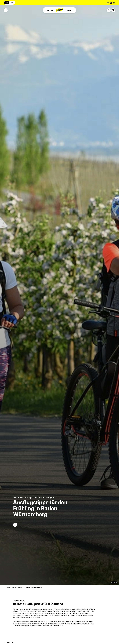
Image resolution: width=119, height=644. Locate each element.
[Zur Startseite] (59, 10)
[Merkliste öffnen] (113, 10)
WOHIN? (69, 10)
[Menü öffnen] (6, 10)
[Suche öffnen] (109, 10)
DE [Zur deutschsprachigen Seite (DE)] (7, 3)
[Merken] (15, 525)
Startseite (7, 587)
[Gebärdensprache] (111, 3)
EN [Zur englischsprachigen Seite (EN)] (12, 3)
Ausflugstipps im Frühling (33, 587)
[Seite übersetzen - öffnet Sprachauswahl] (114, 3)
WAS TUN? (50, 10)
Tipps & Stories (17, 587)
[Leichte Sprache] (108, 3)
